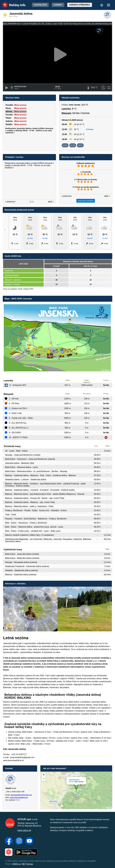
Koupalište (40, 5)
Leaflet (109, 808)
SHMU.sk (16, 864)
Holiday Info (11, 3)
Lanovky (66, 109)
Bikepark (66, 113)
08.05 (80, 145)
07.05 (73, 145)
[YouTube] (29, 841)
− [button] (44, 779)
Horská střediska (80, 5)
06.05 (65, 145)
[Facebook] (9, 841)
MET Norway (27, 864)
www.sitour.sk (24, 830)
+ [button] (44, 775)
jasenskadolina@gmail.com (21, 795)
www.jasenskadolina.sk (19, 797)
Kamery (58, 5)
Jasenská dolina (74, 780)
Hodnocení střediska (86, 201)
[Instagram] (19, 841)
